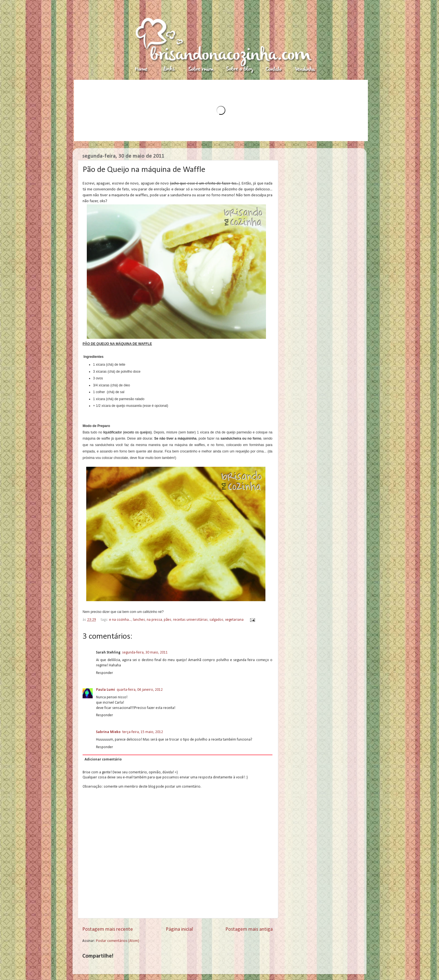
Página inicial (179, 929)
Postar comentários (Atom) (118, 941)
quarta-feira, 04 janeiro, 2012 (140, 690)
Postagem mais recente (108, 929)
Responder (105, 673)
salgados (216, 620)
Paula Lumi (106, 690)
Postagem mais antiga (249, 929)
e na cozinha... (120, 620)
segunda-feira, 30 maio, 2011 (145, 653)
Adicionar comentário (103, 760)
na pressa (154, 620)
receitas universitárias (190, 620)
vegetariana (234, 620)
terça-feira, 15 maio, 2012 (143, 732)
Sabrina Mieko (108, 732)
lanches (139, 620)
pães (168, 620)
